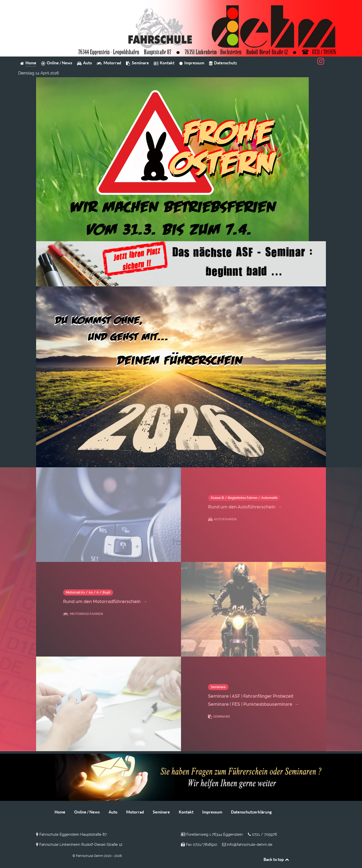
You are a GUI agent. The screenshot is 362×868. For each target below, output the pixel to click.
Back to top (277, 859)
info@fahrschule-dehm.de (247, 845)
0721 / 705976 (262, 834)
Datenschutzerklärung (251, 812)
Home (60, 812)
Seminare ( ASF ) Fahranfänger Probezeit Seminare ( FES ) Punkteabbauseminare (253, 701)
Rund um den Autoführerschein (245, 507)
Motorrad (135, 812)
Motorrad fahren (83, 614)
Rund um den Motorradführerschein (105, 602)
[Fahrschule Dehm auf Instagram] (321, 63)
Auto (113, 812)
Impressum (212, 812)
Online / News (87, 812)
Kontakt (186, 812)
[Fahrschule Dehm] (181, 28)
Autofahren (222, 519)
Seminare (219, 716)
